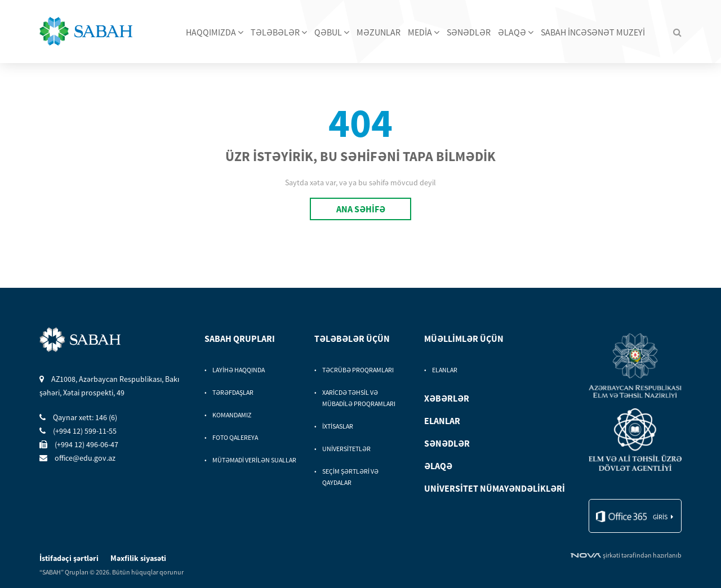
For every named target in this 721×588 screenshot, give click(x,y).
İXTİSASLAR (338, 426)
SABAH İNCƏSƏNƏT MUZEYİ (593, 32)
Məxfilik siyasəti (138, 558)
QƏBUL (332, 32)
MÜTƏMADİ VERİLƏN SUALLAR (254, 460)
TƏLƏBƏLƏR (279, 32)
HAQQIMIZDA (215, 32)
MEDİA (424, 32)
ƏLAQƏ (516, 32)
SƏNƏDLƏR (469, 32)
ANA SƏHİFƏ (361, 209)
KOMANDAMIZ (232, 415)
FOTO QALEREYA (235, 437)
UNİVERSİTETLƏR (346, 449)
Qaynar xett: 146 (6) (78, 417)
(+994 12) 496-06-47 (79, 444)
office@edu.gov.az (77, 458)
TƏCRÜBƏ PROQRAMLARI (358, 370)
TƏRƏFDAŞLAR (233, 392)
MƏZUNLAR (379, 32)
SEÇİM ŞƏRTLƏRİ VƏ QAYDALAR (350, 477)
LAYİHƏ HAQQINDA (239, 370)
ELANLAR (445, 370)
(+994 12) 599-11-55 (78, 431)
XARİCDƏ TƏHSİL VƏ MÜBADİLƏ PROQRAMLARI (359, 398)
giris (660, 517)
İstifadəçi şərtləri (70, 558)
